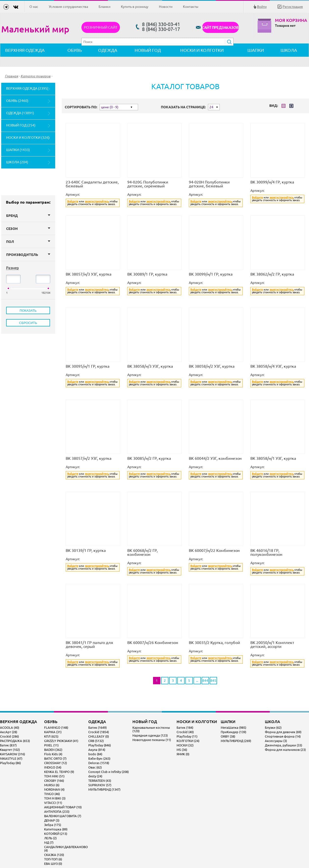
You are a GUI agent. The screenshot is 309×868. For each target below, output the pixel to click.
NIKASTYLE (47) (11, 758)
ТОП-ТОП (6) (53, 859)
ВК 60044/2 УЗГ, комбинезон (215, 458)
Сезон (28, 229)
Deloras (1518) (99, 763)
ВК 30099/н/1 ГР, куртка (211, 274)
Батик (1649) (97, 728)
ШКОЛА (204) (17, 162)
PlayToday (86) (10, 763)
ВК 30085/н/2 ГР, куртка (149, 458)
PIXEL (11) (51, 745)
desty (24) (95, 776)
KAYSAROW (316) (13, 754)
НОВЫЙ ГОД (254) (21, 125)
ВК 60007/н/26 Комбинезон (153, 643)
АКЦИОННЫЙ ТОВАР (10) (63, 807)
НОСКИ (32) (185, 745)
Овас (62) (95, 767)
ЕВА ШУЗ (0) (53, 864)
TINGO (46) (52, 794)
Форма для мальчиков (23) (285, 750)
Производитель (28, 255)
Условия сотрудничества (68, 7)
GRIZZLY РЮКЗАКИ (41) (61, 741)
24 (211, 107)
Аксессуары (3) (276, 741)
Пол (28, 242)
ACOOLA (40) (10, 728)
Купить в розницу (135, 7)
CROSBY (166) (54, 781)
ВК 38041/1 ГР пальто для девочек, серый (89, 644)
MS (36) (182, 750)
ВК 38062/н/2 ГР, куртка (272, 274)
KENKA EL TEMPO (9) (59, 772)
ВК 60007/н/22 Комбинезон (214, 550)
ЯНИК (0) (183, 754)
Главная (12, 76)
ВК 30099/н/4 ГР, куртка (272, 182)
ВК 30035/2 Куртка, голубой (214, 643)
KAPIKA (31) (53, 732)
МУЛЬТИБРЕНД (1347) (104, 789)
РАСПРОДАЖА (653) (15, 741)
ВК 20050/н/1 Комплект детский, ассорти (272, 644)
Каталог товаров (36, 76)
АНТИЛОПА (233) (57, 812)
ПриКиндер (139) (233, 732)
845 (213, 681)
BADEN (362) (53, 750)
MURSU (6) (52, 785)
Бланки (104, 7)
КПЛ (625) (51, 736)
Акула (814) (97, 750)
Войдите (73, 201)
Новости (166, 7)
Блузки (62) (273, 728)
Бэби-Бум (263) (99, 758)
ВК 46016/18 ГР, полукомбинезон (266, 552)
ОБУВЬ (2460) (17, 101)
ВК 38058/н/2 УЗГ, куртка (212, 366)
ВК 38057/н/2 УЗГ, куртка (89, 458)
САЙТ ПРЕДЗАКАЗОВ (220, 27)
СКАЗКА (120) (54, 855)
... (197, 681)
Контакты (191, 7)
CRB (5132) (96, 741)
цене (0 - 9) (110, 107)
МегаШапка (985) (233, 728)
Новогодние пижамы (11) (152, 740)
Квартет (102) (10, 750)
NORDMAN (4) (54, 789)
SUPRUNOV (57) (100, 785)
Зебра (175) (53, 825)
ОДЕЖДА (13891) (20, 113)
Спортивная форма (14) (283, 736)
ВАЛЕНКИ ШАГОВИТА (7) (63, 816)
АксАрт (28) (9, 732)
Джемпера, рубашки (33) (283, 745)
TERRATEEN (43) (100, 781)
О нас (34, 7)
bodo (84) (95, 754)
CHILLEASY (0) (99, 736)
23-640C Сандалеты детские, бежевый (92, 184)
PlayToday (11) (187, 736)
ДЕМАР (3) (52, 820)
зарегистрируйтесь (97, 201)
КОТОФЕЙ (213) (56, 834)
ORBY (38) (228, 736)
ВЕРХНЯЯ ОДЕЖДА (25, 50)
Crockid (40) (185, 732)
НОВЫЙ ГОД (148, 50)
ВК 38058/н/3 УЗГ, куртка (150, 366)
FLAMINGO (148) (56, 728)
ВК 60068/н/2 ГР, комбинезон (142, 552)
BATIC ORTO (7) (55, 758)
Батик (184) (185, 728)
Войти (262, 7)
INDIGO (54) (53, 767)
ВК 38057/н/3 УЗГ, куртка (89, 274)
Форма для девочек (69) (283, 732)
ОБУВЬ (75, 50)
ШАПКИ (256, 50)
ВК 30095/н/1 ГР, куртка (88, 366)
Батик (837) (8, 745)
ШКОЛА (289, 50)
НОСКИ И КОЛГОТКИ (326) (28, 138)
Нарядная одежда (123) (150, 735)
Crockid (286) (9, 736)
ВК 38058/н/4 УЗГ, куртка (273, 366)
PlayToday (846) (100, 745)
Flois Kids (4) (53, 754)
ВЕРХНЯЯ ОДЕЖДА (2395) (27, 88)
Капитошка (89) (56, 829)
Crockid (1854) (99, 732)
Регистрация (293, 7)
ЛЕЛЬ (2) (50, 838)
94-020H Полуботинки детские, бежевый (209, 184)
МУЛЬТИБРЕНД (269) (236, 741)
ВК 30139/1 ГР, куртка (86, 550)
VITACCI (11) (53, 803)
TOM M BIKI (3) (55, 798)
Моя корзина (291, 20)
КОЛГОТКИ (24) (188, 741)
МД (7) (49, 842)
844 (205, 681)
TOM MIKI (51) (54, 776)
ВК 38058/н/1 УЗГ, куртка (273, 458)
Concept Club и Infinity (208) (109, 772)
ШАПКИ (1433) (18, 150)
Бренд (28, 216)
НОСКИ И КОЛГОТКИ (202, 50)
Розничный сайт (101, 27)
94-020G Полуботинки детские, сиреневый (148, 184)
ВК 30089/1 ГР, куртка (147, 274)
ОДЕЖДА (108, 50)
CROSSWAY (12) (56, 763)
